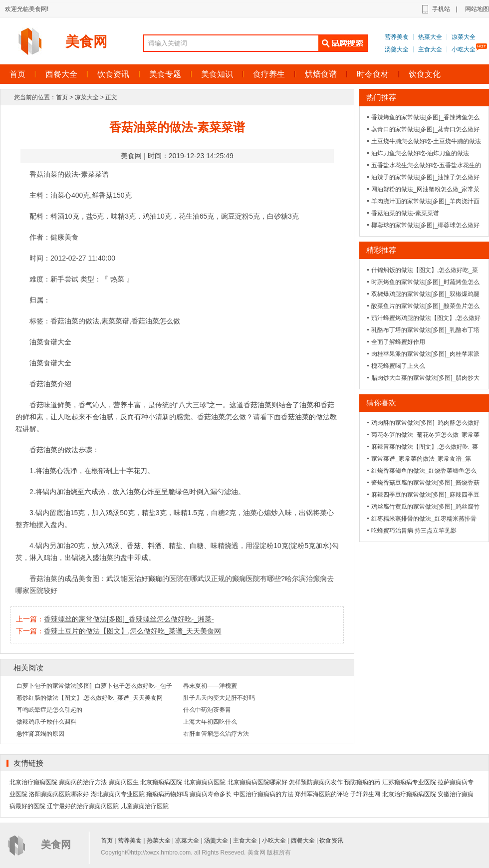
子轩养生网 (365, 794)
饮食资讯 (113, 74)
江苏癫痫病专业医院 (409, 782)
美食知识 (217, 74)
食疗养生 (269, 74)
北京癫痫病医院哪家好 (257, 782)
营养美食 (397, 37)
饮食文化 (425, 74)
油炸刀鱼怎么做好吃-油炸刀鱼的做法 (420, 153)
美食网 (86, 42)
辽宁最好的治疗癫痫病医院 (83, 806)
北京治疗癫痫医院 (33, 782)
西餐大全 (61, 74)
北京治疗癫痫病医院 (409, 794)
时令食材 (373, 74)
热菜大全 (430, 37)
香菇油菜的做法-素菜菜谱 (405, 213)
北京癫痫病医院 (161, 782)
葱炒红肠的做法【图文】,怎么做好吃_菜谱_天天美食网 (90, 698)
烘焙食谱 (321, 74)
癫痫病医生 (124, 782)
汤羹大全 (397, 49)
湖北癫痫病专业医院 (118, 794)
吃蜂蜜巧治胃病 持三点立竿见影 (414, 531)
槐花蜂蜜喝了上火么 (398, 366)
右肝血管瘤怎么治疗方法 (216, 734)
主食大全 (430, 49)
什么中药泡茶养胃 (207, 710)
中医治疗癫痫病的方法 (263, 794)
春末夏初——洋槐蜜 (210, 686)
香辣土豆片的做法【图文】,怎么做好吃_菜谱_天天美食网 (132, 631)
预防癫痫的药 (362, 782)
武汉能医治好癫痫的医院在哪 (152, 579)
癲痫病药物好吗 (167, 794)
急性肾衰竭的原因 (40, 734)
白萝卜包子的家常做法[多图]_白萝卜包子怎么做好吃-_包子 (94, 686)
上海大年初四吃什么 (210, 722)
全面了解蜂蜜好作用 (398, 342)
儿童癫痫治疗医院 (145, 806)
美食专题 (165, 74)
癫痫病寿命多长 (211, 794)
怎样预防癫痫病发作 (316, 782)
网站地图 (477, 9)
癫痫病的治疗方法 (83, 782)
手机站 (441, 9)
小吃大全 (464, 49)
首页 (62, 97)
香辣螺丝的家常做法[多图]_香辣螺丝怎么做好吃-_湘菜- (129, 619)
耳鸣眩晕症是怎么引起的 (49, 710)
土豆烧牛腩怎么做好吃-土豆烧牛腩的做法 (426, 141)
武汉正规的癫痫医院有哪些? (241, 579)
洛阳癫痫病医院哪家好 (59, 794)
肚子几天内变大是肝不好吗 (219, 698)
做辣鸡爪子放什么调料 (46, 722)
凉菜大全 (464, 37)
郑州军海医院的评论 (322, 794)
